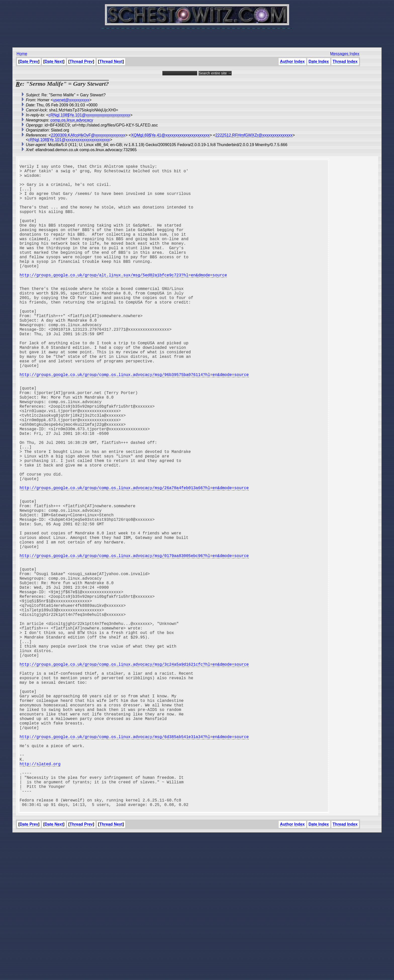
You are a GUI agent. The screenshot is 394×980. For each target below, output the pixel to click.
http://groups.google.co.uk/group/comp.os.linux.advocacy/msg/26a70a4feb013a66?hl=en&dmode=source (134, 561)
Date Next (54, 61)
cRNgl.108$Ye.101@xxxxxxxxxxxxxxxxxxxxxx (89, 115)
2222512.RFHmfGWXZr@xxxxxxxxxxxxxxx (254, 135)
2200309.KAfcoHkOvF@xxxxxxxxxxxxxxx (88, 135)
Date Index (319, 61)
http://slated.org (40, 899)
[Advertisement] (197, 35)
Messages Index (345, 54)
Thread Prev (81, 61)
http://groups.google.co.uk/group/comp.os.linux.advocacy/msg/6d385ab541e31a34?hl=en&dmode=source (134, 865)
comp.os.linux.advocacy (72, 120)
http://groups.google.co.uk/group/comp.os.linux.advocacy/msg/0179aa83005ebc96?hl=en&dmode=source (134, 644)
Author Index (292, 61)
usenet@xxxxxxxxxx (71, 100)
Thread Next (111, 61)
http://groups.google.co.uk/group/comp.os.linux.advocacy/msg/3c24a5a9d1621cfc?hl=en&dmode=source (134, 777)
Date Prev (29, 61)
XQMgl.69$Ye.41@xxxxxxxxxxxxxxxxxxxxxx (170, 135)
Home (22, 54)
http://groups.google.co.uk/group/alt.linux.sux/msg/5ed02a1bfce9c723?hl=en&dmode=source (123, 301)
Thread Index (345, 61)
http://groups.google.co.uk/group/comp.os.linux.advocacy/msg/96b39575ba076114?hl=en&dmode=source (134, 423)
